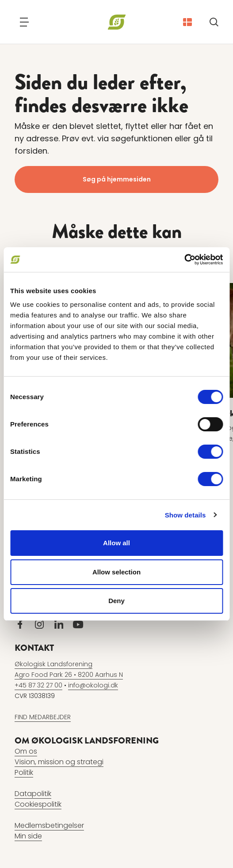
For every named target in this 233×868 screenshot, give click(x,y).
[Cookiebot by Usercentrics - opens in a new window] (184, 260)
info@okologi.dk (93, 685)
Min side (28, 836)
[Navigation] (24, 22)
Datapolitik (33, 794)
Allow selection (116, 572)
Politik (24, 772)
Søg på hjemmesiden (117, 179)
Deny (116, 601)
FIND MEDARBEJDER (43, 717)
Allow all (116, 543)
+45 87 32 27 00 (38, 685)
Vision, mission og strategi (59, 762)
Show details (185, 515)
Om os (26, 751)
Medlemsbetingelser (49, 825)
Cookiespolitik (38, 804)
